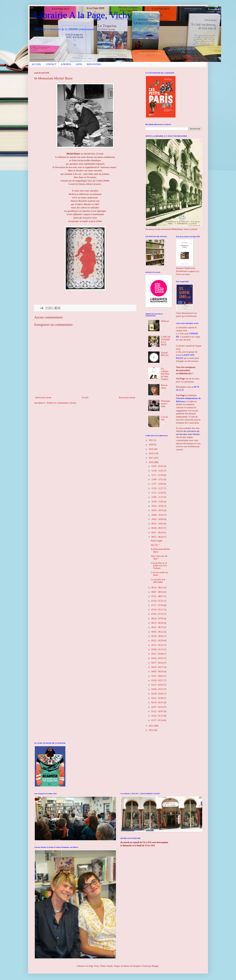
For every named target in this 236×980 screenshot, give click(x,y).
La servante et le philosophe (158, 581)
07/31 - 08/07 (158, 596)
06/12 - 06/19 (158, 627)
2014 (151, 730)
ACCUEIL (37, 64)
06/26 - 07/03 (158, 619)
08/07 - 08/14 (158, 592)
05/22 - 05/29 (158, 641)
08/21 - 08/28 (158, 537)
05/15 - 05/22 (158, 645)
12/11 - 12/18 (157, 475)
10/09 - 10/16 (158, 515)
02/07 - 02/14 (158, 707)
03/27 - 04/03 (158, 676)
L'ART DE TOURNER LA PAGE (166, 341)
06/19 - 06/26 (158, 623)
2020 (151, 445)
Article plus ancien (127, 398)
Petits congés (157, 541)
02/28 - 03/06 (158, 694)
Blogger (155, 966)
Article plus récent (43, 398)
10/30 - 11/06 (157, 502)
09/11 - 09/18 (157, 533)
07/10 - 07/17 (158, 610)
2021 (151, 440)
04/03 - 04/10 (158, 672)
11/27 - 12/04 (157, 484)
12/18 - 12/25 (158, 471)
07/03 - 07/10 (158, 614)
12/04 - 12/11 (157, 479)
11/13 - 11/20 (157, 493)
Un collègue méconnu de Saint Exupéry (165, 374)
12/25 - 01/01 (158, 466)
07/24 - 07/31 (158, 601)
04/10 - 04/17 (158, 667)
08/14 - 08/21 (158, 588)
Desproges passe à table (166, 404)
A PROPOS (66, 64)
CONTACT (51, 64)
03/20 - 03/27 (158, 680)
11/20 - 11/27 (157, 488)
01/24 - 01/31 (158, 716)
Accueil (85, 398)
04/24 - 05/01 (158, 658)
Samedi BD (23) (165, 354)
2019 (151, 449)
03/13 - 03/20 (158, 685)
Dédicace (165, 321)
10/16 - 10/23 (158, 510)
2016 (151, 462)
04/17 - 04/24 (158, 663)
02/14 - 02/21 (158, 702)
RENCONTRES (94, 64)
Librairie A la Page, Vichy (83, 15)
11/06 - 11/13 (157, 497)
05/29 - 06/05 (158, 636)
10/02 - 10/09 (158, 519)
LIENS (79, 64)
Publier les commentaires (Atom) (62, 403)
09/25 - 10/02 (158, 524)
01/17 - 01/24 (158, 720)
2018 (151, 454)
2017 (151, 458)
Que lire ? (155, 545)
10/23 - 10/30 (158, 506)
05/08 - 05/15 (158, 650)
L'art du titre (164, 418)
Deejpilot (137, 966)
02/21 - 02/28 (158, 698)
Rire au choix (164, 387)
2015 (151, 726)
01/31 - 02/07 (158, 711)
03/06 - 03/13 (158, 689)
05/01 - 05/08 (158, 654)
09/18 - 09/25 (158, 528)
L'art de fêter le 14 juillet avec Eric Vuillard (159, 566)
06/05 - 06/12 (158, 632)
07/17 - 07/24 (158, 605)
